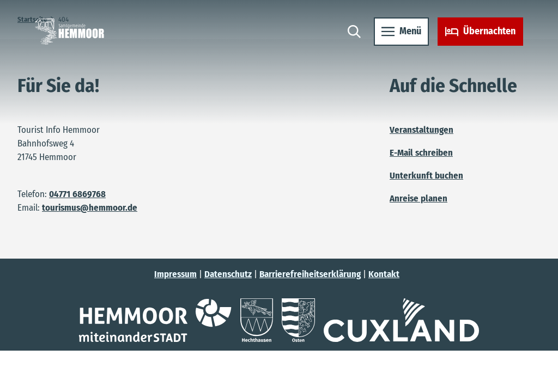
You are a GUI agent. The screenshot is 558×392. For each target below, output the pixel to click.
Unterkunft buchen (426, 175)
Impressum (175, 274)
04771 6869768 (77, 194)
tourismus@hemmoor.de (90, 207)
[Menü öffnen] (401, 32)
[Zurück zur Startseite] (69, 32)
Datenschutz (228, 274)
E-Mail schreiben (421, 152)
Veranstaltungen (421, 130)
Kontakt (384, 274)
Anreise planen (418, 198)
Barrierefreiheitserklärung (310, 274)
